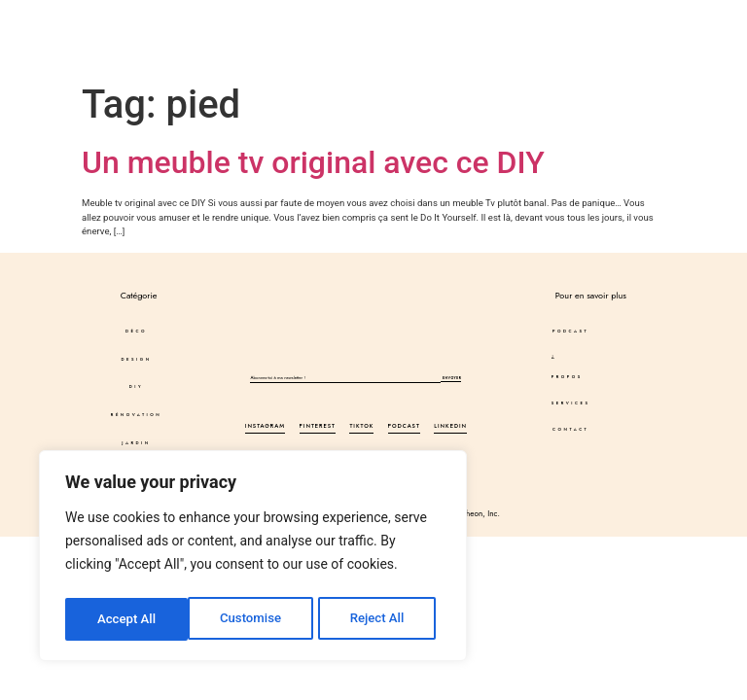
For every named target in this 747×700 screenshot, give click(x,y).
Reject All (254, 619)
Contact (519, 37)
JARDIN (137, 443)
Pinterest (318, 428)
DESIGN (124, 17)
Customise (127, 619)
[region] (253, 559)
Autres (131, 37)
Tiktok (361, 428)
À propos (505, 17)
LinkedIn (450, 428)
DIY (184, 17)
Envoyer (451, 379)
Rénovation (136, 415)
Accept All (380, 619)
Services (436, 37)
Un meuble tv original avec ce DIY (313, 162)
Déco (59, 17)
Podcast (421, 17)
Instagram (265, 428)
